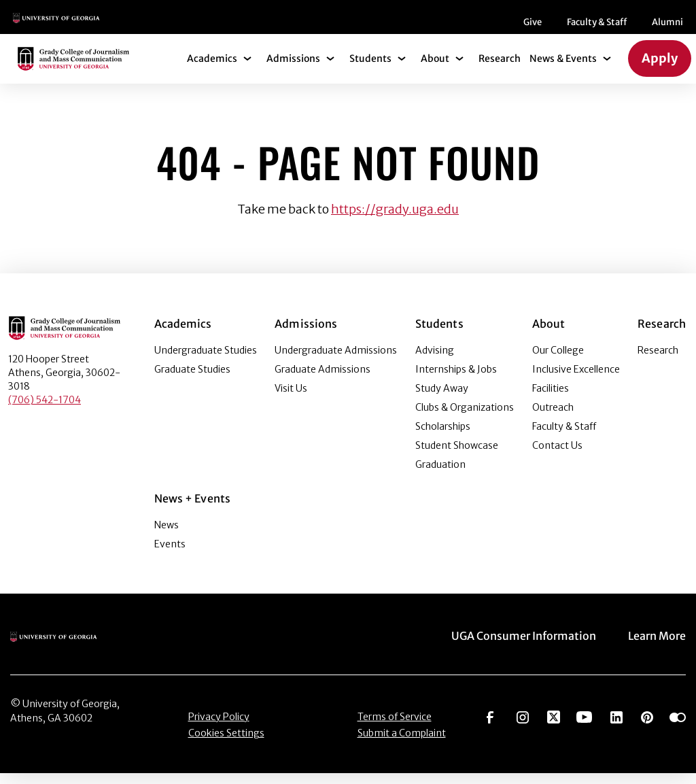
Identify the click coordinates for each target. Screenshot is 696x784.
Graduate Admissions (323, 380)
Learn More (657, 647)
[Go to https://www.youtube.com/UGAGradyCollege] (584, 727)
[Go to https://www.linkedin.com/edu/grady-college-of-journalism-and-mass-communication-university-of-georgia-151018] (616, 727)
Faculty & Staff (331, 28)
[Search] (663, 22)
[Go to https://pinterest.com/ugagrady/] (647, 727)
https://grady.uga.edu (395, 220)
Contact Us (557, 456)
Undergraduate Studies (206, 361)
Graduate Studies (192, 380)
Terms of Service (395, 728)
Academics (212, 69)
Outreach (553, 418)
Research (500, 69)
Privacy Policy (219, 728)
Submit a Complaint (402, 744)
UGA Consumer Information (524, 647)
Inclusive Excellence (576, 380)
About (435, 69)
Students (370, 69)
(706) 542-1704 (45, 411)
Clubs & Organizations (465, 418)
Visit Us (291, 399)
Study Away (442, 399)
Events (170, 555)
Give (267, 28)
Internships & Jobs (456, 380)
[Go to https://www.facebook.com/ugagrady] (490, 727)
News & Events (563, 69)
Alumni (402, 28)
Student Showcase (457, 456)
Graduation (440, 475)
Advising (435, 361)
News (167, 536)
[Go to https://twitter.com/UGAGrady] (554, 727)
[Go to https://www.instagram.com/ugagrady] (523, 727)
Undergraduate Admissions (336, 361)
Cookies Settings (226, 744)
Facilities (551, 399)
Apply (660, 69)
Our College (558, 361)
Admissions (293, 69)
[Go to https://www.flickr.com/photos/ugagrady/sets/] (678, 727)
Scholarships (443, 437)
